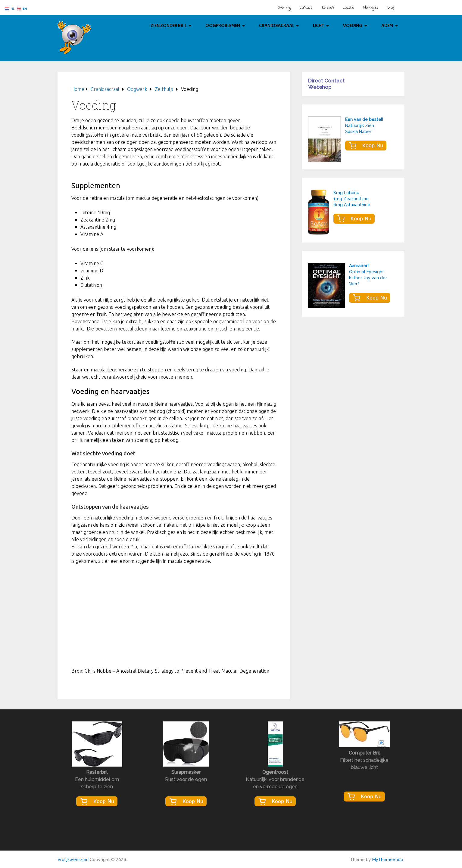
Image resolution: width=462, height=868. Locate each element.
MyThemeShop (388, 860)
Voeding (353, 26)
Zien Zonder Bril (169, 26)
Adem (387, 26)
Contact (306, 7)
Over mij (284, 7)
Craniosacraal (276, 26)
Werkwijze (371, 7)
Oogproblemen (223, 26)
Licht (318, 26)
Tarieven (328, 7)
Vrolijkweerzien (73, 860)
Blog (391, 7)
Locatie (348, 7)
